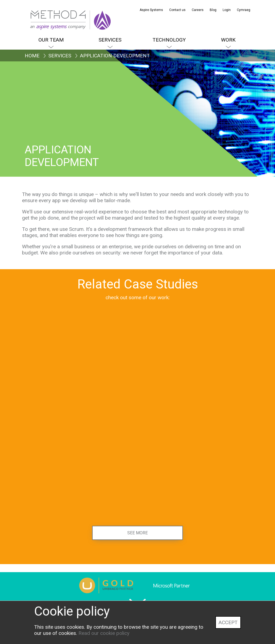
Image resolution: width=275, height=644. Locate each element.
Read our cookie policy (104, 633)
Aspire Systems (151, 10)
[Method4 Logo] (42, 13)
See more (137, 533)
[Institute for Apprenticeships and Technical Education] (214, 393)
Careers (198, 10)
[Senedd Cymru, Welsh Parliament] (61, 393)
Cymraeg (244, 10)
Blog (213, 10)
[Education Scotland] (61, 497)
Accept (228, 622)
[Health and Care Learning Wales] (138, 393)
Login (227, 10)
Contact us (177, 10)
